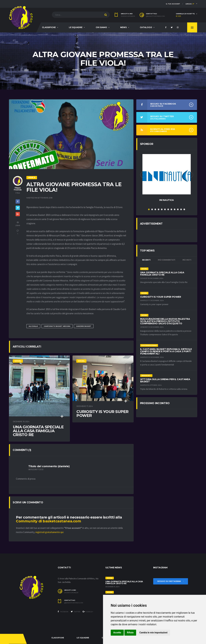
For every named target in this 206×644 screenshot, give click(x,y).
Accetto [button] (117, 633)
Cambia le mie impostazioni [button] (153, 633)
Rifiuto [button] (130, 633)
